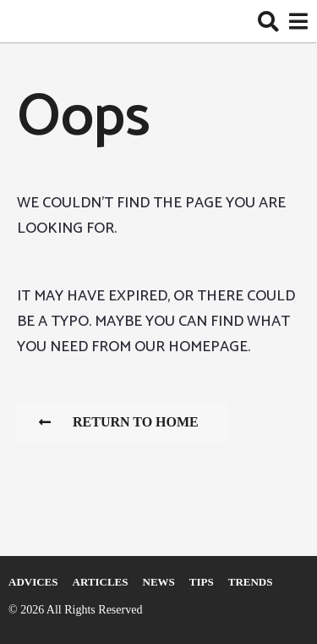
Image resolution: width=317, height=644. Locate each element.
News (159, 582)
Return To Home (119, 422)
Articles (101, 582)
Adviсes (33, 582)
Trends (251, 582)
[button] (268, 21)
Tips (202, 582)
